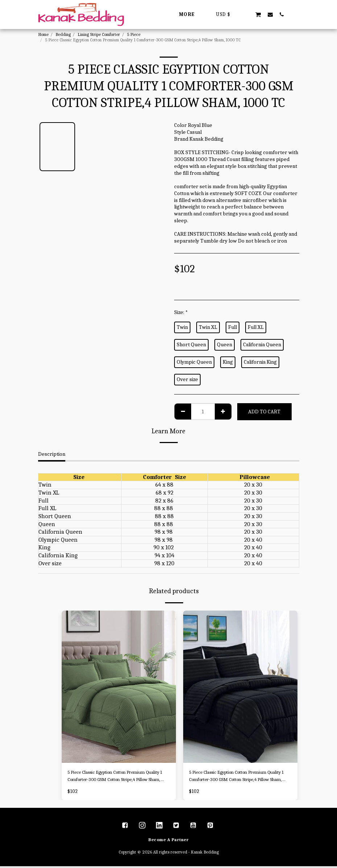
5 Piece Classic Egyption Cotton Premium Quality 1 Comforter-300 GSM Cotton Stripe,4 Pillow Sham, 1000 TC (114, 777)
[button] (246, 14)
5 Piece (134, 34)
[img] (119, 687)
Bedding (63, 34)
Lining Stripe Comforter (99, 34)
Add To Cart (264, 412)
